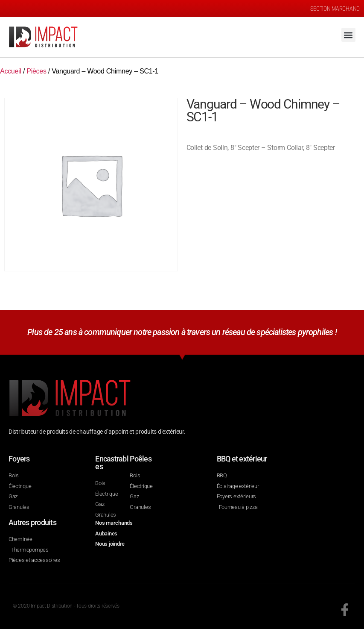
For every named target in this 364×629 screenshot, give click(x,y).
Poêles (141, 459)
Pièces (36, 71)
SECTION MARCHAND (335, 9)
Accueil (11, 71)
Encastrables (112, 463)
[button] (348, 35)
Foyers (19, 459)
